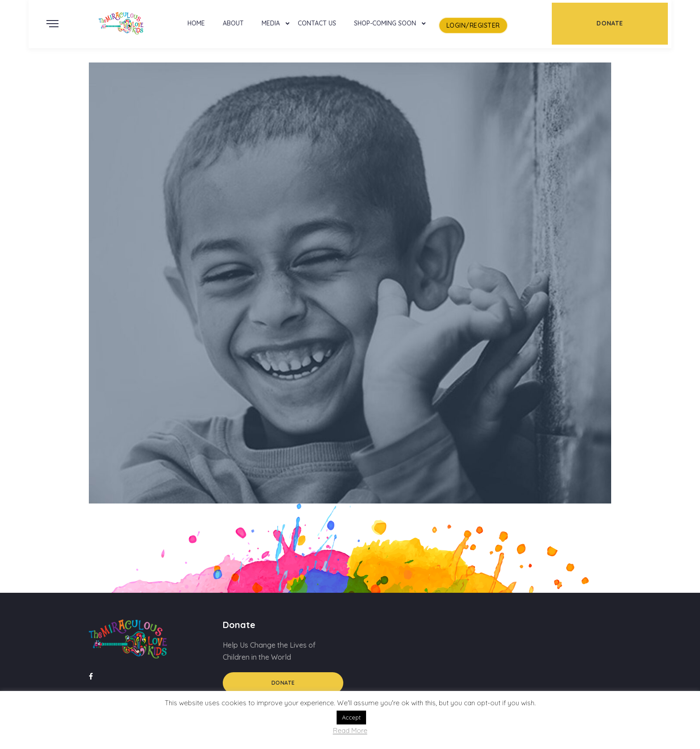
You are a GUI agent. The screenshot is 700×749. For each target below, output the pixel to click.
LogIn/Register (473, 25)
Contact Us (317, 23)
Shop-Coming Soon (385, 23)
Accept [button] (351, 717)
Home (196, 23)
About (233, 23)
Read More (350, 731)
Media (271, 23)
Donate (283, 683)
